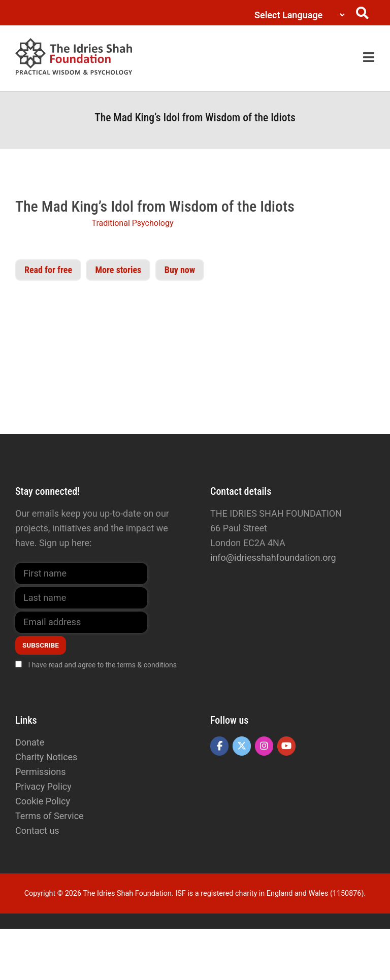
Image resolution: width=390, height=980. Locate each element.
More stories (118, 270)
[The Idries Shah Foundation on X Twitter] (242, 746)
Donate (30, 742)
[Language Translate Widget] (297, 15)
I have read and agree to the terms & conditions (102, 665)
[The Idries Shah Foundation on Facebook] (219, 746)
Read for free (48, 270)
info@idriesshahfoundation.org (273, 557)
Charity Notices (46, 757)
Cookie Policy (43, 801)
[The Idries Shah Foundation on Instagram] (264, 746)
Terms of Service (50, 816)
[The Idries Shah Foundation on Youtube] (286, 746)
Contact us (37, 831)
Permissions (41, 772)
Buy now (180, 270)
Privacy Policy (43, 786)
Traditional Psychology (132, 223)
